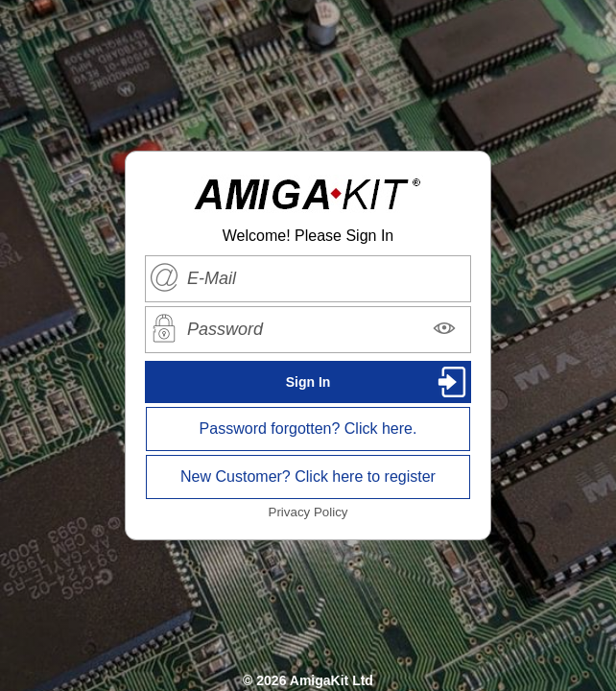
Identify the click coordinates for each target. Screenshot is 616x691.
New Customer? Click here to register (308, 477)
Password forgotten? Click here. (308, 429)
